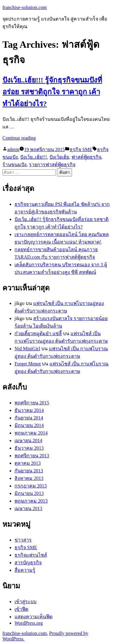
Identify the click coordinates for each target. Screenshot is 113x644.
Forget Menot (28, 364)
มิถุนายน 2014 (29, 425)
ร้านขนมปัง (14, 165)
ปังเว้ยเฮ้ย (59, 157)
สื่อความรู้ (25, 570)
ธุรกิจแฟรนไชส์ (31, 555)
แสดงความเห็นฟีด (33, 617)
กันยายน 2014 (29, 418)
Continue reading (19, 138)
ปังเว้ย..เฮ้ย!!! (34, 157)
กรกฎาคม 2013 (31, 486)
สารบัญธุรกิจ (28, 563)
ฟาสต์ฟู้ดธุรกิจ (86, 157)
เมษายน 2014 (28, 440)
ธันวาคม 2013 (29, 448)
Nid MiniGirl (27, 349)
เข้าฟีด (21, 609)
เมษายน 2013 (28, 508)
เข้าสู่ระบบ (25, 602)
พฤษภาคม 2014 (31, 433)
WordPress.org (29, 623)
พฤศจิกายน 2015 (32, 403)
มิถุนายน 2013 (29, 493)
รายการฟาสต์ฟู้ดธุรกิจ (52, 165)
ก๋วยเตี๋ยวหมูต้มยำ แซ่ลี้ (38, 333)
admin (13, 149)
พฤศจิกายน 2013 (32, 456)
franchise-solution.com (25, 7)
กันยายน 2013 (29, 471)
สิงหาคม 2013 (29, 478)
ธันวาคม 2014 (29, 410)
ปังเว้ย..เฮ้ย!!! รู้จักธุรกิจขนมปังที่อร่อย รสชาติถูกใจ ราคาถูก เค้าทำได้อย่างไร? (52, 92)
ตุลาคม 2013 (28, 463)
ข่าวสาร (23, 540)
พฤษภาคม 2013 (31, 501)
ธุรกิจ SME (81, 149)
